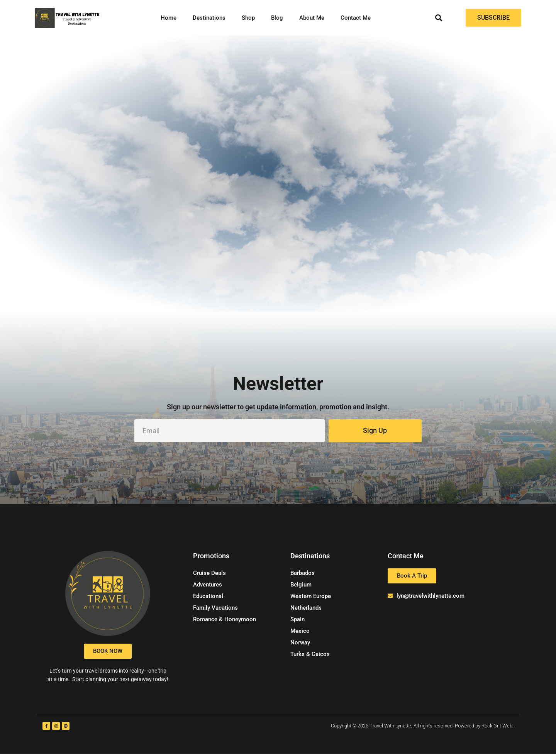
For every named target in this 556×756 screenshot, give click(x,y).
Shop (248, 18)
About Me (312, 18)
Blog (277, 18)
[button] (439, 18)
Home (169, 18)
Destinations (209, 18)
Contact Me (356, 18)
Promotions (211, 558)
